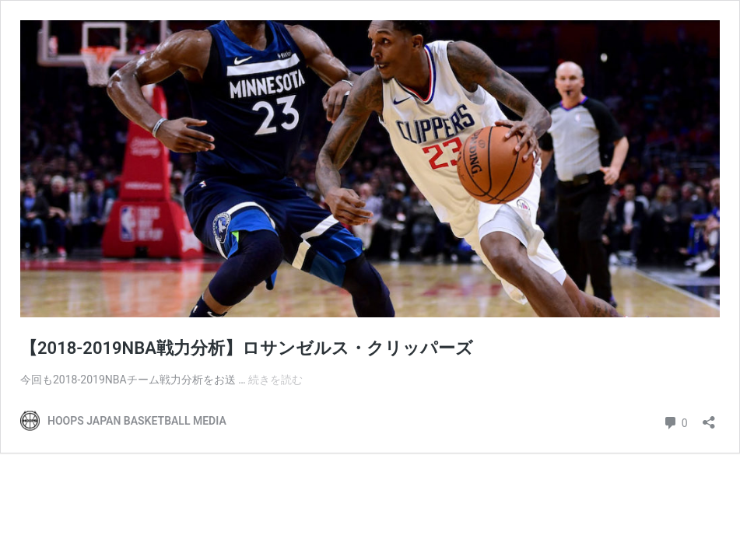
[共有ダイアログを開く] (709, 417)
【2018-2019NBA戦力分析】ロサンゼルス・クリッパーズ (247, 348)
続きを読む (275, 380)
